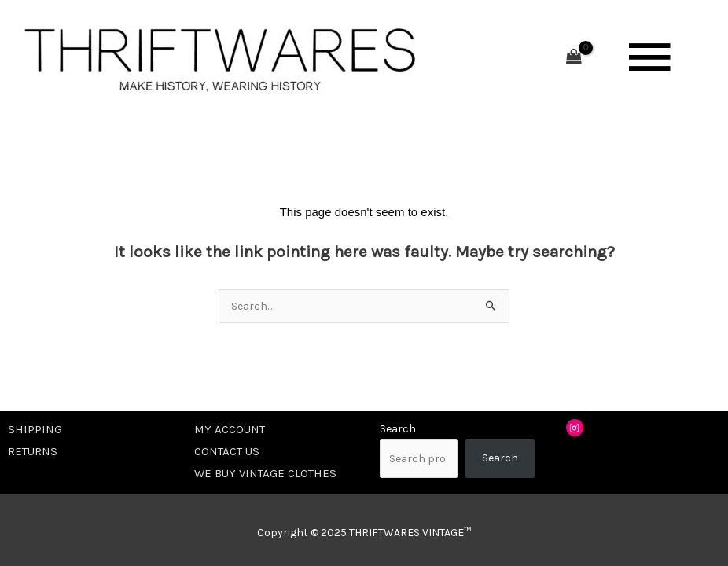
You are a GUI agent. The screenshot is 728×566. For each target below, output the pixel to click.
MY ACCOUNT (230, 429)
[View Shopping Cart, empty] (574, 58)
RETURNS (33, 451)
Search (398, 429)
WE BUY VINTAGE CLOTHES (265, 473)
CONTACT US (227, 451)
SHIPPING (35, 429)
